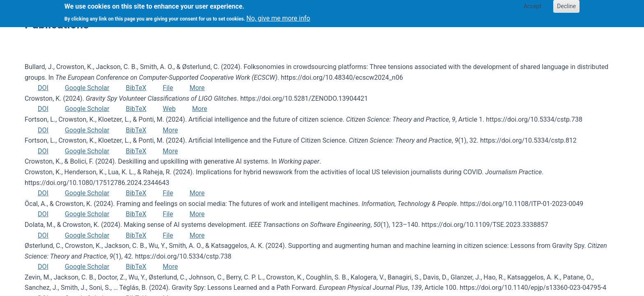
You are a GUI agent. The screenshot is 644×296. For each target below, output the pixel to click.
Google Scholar (87, 88)
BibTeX (136, 88)
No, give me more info (278, 16)
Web (169, 109)
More (197, 88)
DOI (43, 88)
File (168, 88)
